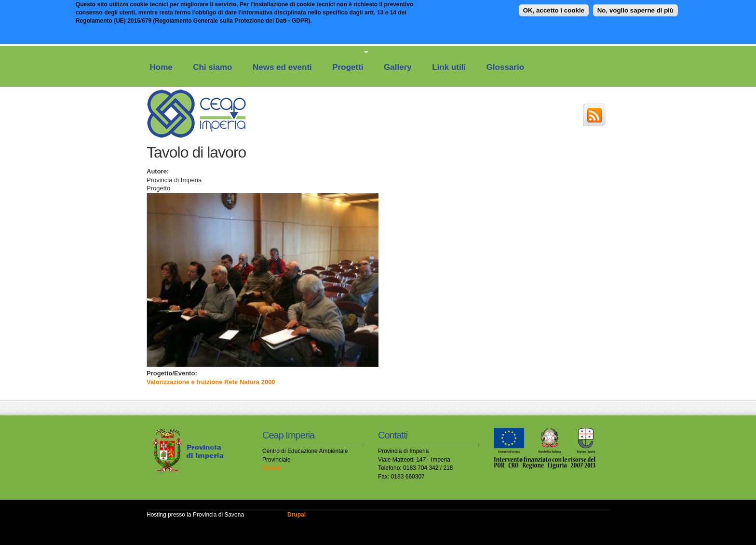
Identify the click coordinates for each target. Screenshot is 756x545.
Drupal (297, 515)
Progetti (346, 61)
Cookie (272, 468)
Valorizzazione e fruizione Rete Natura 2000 (211, 382)
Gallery (398, 67)
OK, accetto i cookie (554, 8)
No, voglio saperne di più (635, 8)
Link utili (449, 67)
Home (161, 67)
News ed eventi (282, 67)
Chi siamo (212, 67)
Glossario (505, 67)
